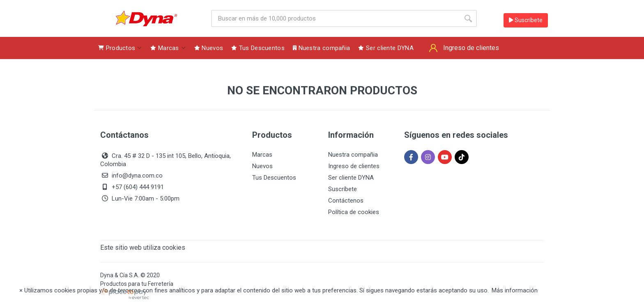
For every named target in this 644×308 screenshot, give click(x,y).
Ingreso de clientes (354, 166)
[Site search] (335, 18)
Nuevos (262, 166)
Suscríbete (526, 20)
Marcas (262, 155)
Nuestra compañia (353, 155)
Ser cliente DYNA (351, 178)
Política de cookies (354, 212)
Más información (515, 290)
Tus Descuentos (274, 178)
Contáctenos (346, 201)
